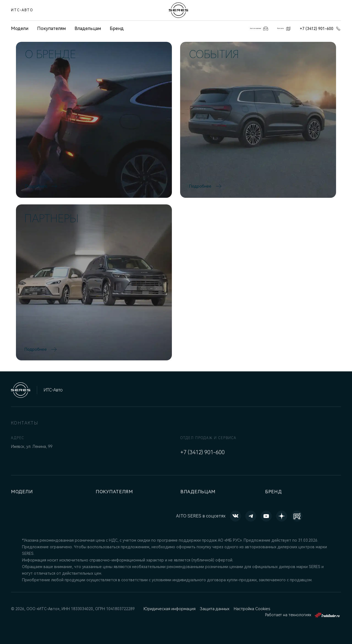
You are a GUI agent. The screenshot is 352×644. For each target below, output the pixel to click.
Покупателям (51, 28)
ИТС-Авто (22, 10)
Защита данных (213, 609)
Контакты (276, 29)
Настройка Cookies (251, 609)
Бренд (117, 28)
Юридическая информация (169, 609)
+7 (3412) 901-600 (320, 29)
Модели (23, 492)
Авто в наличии (232, 29)
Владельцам (88, 28)
